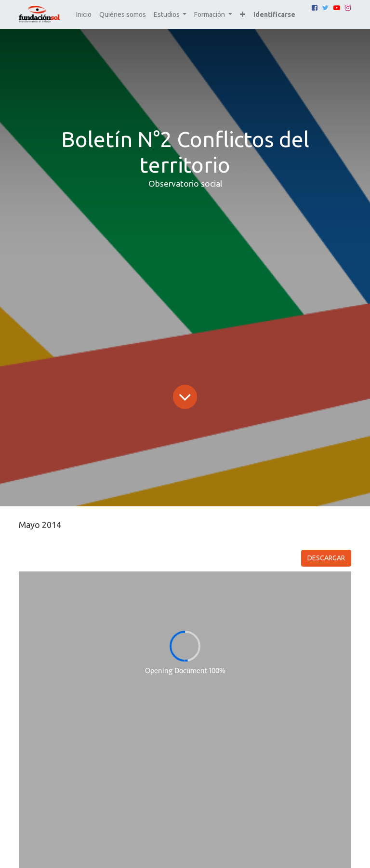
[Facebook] (315, 8)
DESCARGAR (326, 558)
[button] (243, 15)
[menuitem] (84, 15)
